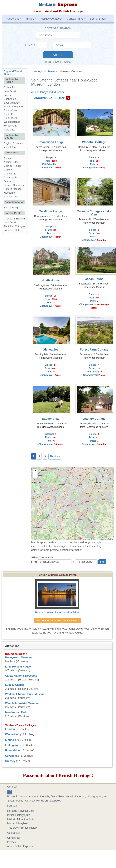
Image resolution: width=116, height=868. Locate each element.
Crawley (10, 761)
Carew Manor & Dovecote (21, 676)
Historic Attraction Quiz (21, 819)
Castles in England (14, 219)
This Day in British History (22, 828)
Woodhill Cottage (94, 142)
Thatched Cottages (14, 226)
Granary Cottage (94, 419)
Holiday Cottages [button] (52, 19)
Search (58, 55)
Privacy (12, 842)
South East (10, 114)
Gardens (9, 181)
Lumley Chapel (15, 685)
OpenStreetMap (98, 539)
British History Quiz (18, 815)
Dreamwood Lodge (50, 142)
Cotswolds (10, 87)
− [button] (35, 475)
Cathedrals (10, 174)
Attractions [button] (14, 19)
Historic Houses (13, 189)
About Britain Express (20, 846)
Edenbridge (12, 750)
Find (34, 562)
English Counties (13, 143)
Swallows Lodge (51, 211)
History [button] (31, 19)
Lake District (11, 91)
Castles (8, 166)
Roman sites (11, 197)
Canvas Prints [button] (76, 19)
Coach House (94, 279)
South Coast (11, 110)
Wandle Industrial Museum (22, 703)
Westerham (12, 734)
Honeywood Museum (46, 71)
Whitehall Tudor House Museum (25, 694)
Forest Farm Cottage (94, 349)
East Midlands (12, 103)
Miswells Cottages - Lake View (94, 213)
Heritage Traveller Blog (21, 811)
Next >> (55, 456)
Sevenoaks (12, 756)
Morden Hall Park (16, 712)
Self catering (11, 208)
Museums (9, 193)
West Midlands (12, 122)
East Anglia (10, 99)
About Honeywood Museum (47, 92)
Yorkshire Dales (13, 230)
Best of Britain (98, 19)
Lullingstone (13, 745)
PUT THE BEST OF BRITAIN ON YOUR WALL (57, 621)
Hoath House (50, 280)
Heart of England (13, 107)
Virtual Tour (10, 147)
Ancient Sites (11, 162)
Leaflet (87, 539)
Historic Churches (14, 185)
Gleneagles (51, 349)
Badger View (50, 419)
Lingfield (11, 740)
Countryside (11, 177)
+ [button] (35, 471)
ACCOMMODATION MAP (50, 98)
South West (10, 118)
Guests (31, 45)
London (8, 95)
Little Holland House (18, 667)
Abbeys (8, 158)
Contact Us (14, 838)
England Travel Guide (13, 73)
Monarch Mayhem (18, 823)
